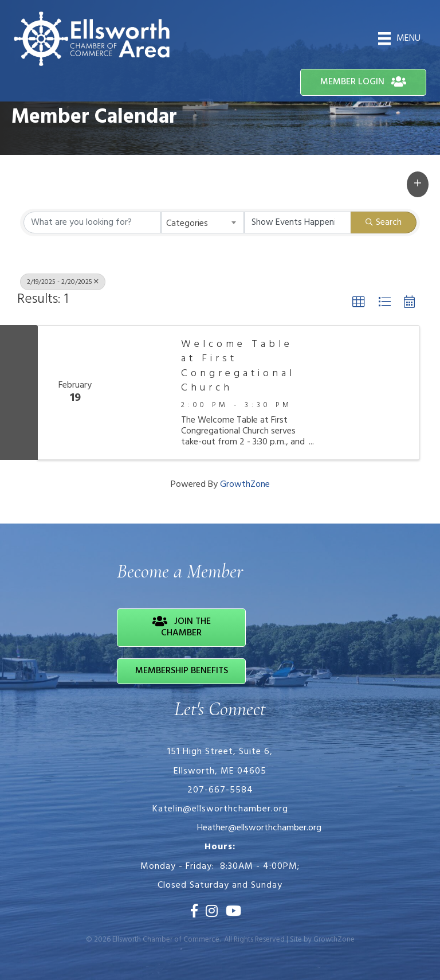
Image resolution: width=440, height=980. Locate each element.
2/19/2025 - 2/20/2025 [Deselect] (63, 282)
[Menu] (399, 38)
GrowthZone (245, 485)
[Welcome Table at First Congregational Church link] (141, 393)
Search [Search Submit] (384, 222)
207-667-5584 (220, 790)
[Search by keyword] (92, 222)
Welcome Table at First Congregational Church (238, 366)
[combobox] (203, 222)
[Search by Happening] (298, 222)
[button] (418, 184)
